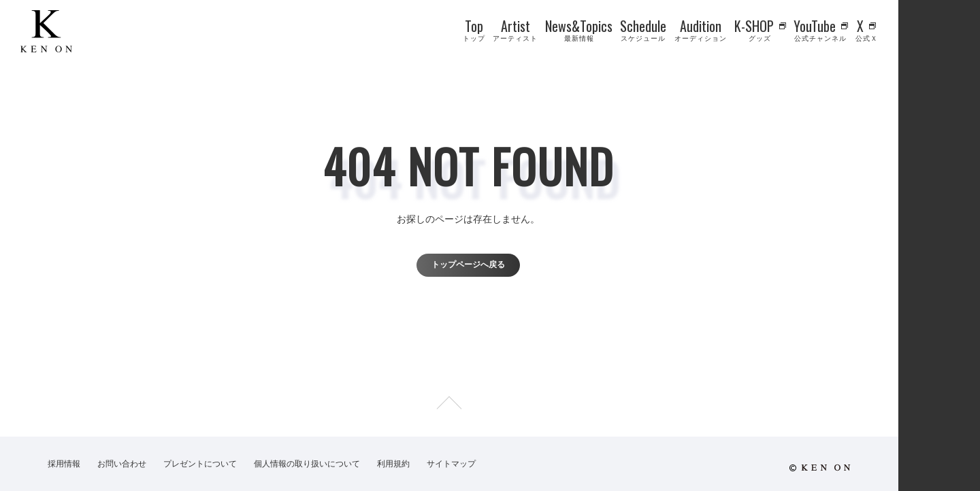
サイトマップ (451, 464)
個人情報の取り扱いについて (307, 464)
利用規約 (393, 464)
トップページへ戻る (468, 265)
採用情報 (64, 464)
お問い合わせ (122, 464)
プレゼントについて (200, 464)
